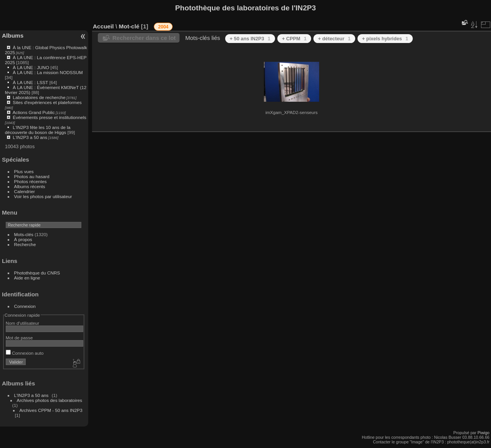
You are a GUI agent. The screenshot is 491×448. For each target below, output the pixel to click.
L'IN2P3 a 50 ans (30, 137)
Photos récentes (30, 181)
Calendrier (25, 191)
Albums (13, 36)
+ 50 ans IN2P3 (250, 39)
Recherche (25, 244)
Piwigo (484, 433)
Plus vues (24, 171)
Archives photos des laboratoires (50, 400)
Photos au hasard (32, 176)
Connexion (25, 306)
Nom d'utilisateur (22, 323)
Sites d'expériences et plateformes (47, 102)
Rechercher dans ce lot (144, 38)
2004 (163, 27)
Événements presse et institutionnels (49, 117)
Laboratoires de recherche (39, 97)
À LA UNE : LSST (30, 82)
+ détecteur (334, 39)
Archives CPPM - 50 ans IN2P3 (51, 410)
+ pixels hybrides (385, 39)
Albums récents (30, 186)
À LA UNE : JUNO (31, 67)
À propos (23, 239)
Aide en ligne (27, 278)
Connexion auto (25, 353)
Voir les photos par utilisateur (43, 196)
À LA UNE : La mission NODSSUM (48, 72)
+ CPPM (294, 39)
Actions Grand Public (34, 112)
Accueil (103, 26)
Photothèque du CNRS (37, 273)
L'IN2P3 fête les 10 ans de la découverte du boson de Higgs (38, 130)
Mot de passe (19, 338)
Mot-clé (129, 26)
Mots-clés (24, 234)
